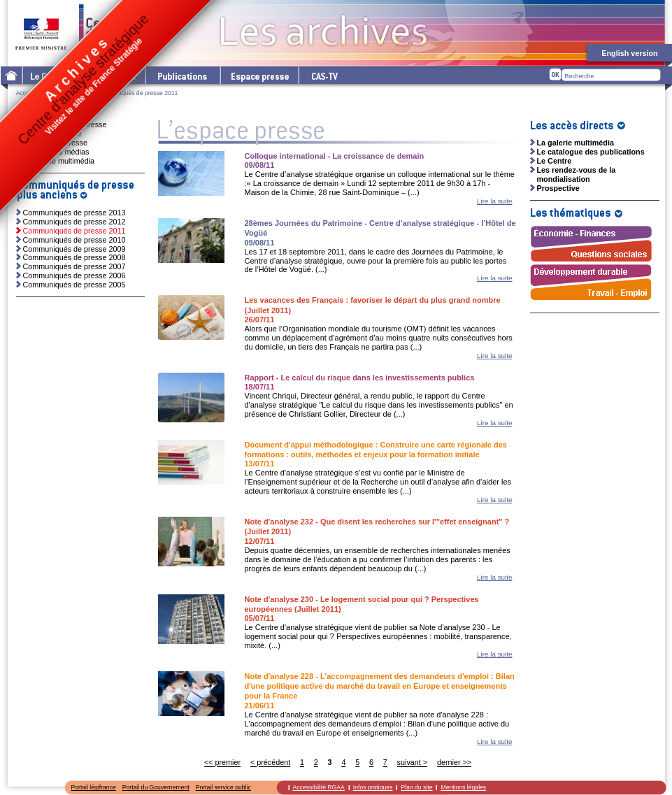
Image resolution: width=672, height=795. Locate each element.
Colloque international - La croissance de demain (335, 156)
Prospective (558, 188)
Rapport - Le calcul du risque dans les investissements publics (360, 378)
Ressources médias (56, 152)
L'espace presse (259, 75)
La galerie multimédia (59, 161)
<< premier (222, 763)
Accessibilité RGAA (319, 787)
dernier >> (454, 763)
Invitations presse (52, 134)
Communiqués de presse (65, 124)
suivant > (413, 763)
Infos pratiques (373, 787)
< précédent (270, 763)
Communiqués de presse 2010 (74, 240)
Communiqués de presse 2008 (74, 257)
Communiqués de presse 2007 (74, 266)
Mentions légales (463, 787)
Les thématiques (109, 75)
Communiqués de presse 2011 (74, 231)
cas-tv (324, 75)
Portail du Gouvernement (156, 787)
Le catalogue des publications (591, 152)
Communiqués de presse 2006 (74, 275)
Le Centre (555, 161)
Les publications (182, 75)
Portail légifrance (94, 787)
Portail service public (223, 787)
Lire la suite (495, 201)
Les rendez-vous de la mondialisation (577, 174)
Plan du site (416, 787)
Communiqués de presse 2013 (74, 213)
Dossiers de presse (55, 143)
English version (629, 53)
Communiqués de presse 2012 (74, 222)
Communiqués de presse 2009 (74, 249)
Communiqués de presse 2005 (74, 285)
